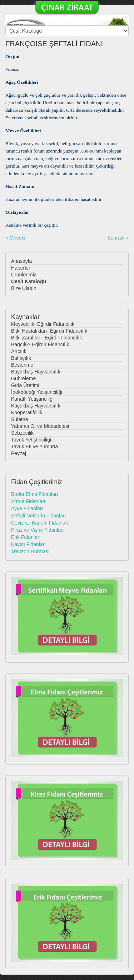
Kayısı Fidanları (28, 544)
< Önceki (15, 238)
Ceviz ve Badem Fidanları (40, 523)
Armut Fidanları (28, 501)
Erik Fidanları (26, 537)
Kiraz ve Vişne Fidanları (38, 530)
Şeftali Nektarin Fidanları (38, 516)
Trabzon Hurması (30, 551)
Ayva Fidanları (27, 508)
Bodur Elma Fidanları (35, 494)
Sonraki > (118, 238)
